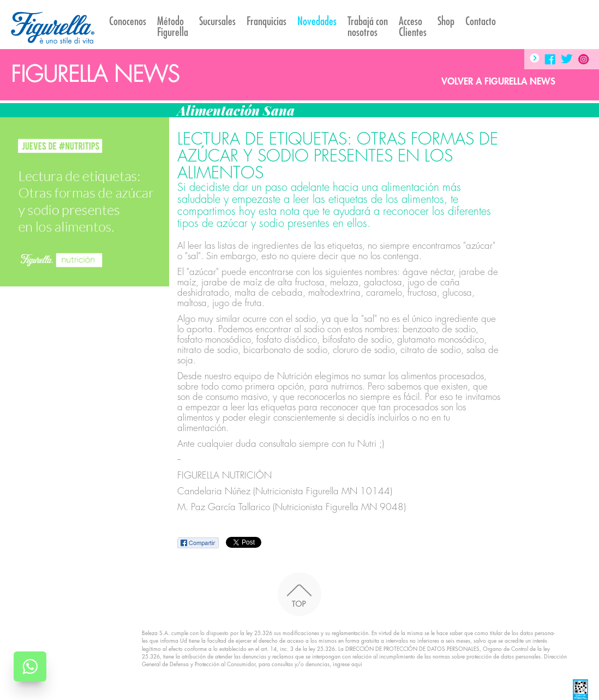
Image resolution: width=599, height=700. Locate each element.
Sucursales (217, 22)
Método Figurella (173, 27)
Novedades (317, 22)
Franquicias (266, 22)
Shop (446, 22)
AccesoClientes (413, 27)
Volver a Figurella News (498, 82)
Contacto (481, 22)
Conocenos (128, 22)
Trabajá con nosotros (368, 27)
